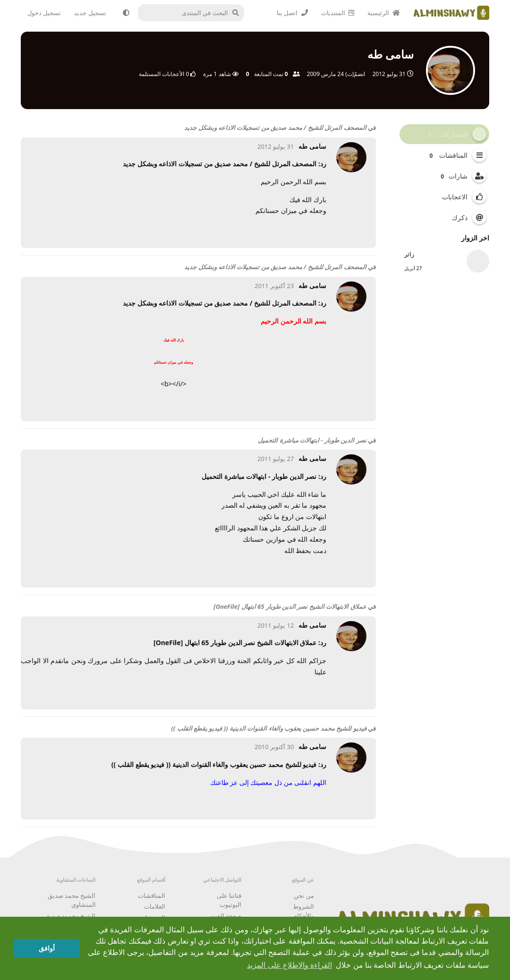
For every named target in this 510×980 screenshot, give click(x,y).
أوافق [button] (47, 948)
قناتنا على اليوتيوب (229, 900)
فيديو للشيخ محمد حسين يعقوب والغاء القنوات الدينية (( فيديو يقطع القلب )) (268, 728)
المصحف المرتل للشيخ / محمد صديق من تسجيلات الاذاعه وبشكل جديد (275, 128)
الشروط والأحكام (303, 911)
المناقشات (152, 895)
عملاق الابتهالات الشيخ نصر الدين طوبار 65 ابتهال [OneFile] (290, 606)
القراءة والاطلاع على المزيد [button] (289, 965)
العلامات (155, 906)
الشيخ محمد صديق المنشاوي (72, 900)
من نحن (304, 895)
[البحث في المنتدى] (194, 13)
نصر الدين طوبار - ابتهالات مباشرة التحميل (312, 440)
